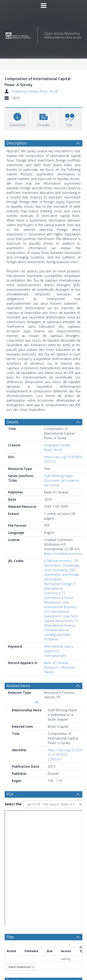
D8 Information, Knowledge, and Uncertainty (62, 565)
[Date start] (50, 882)
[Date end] (48, 891)
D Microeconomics (58, 561)
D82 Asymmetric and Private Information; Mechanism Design (62, 577)
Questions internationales (55, 653)
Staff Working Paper (59, 476)
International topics (59, 646)
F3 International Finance (61, 623)
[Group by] (43, 873)
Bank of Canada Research (56, 665)
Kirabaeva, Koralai (25, 91)
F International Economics (60, 588)
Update (22, 909)
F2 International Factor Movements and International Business (61, 600)
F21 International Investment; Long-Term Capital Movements (61, 616)
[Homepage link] (44, 34)
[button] (43, 119)
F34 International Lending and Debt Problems (57, 635)
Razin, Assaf (49, 91)
